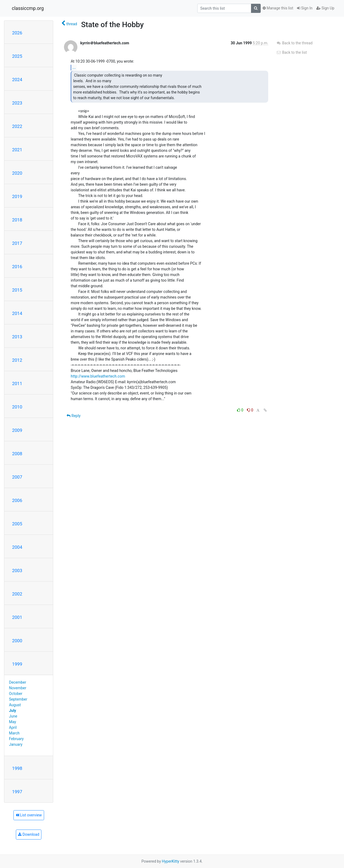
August (15, 705)
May (13, 722)
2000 (17, 641)
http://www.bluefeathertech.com (98, 376)
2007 (17, 477)
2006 (17, 500)
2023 (17, 103)
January (16, 744)
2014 (17, 313)
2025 (17, 56)
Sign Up (325, 8)
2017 (17, 243)
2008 (17, 454)
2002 (17, 594)
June (13, 716)
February (16, 739)
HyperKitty (171, 861)
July (13, 711)
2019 (17, 196)
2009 (17, 430)
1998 (17, 768)
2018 (17, 220)
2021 (17, 150)
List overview (29, 815)
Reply (74, 416)
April (13, 727)
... (74, 67)
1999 (17, 664)
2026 (17, 33)
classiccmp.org (28, 8)
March (15, 733)
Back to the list (291, 52)
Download (29, 834)
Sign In (305, 8)
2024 (17, 80)
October (16, 694)
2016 (17, 267)
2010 (17, 407)
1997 (17, 792)
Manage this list (278, 8)
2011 (17, 383)
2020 (17, 173)
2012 (17, 360)
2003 (17, 571)
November (18, 688)
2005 (17, 524)
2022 (17, 126)
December (18, 682)
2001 (17, 617)
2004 (17, 547)
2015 (17, 290)
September (18, 699)
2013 (17, 337)
